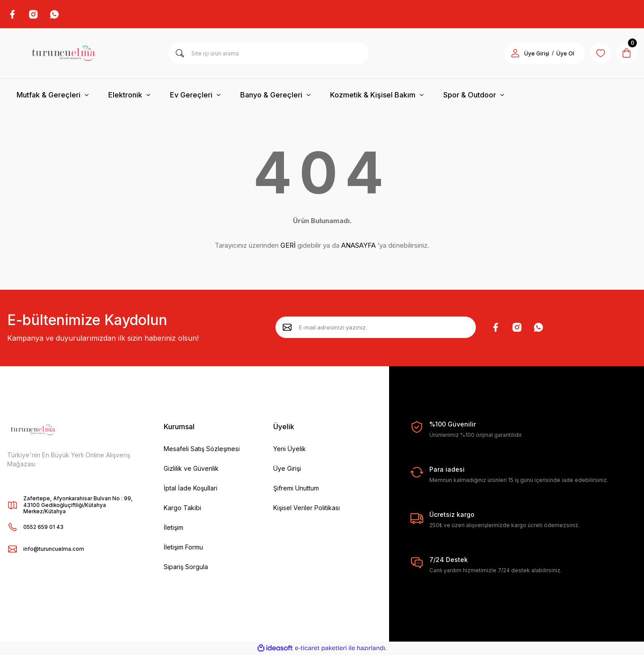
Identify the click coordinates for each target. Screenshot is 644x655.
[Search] (268, 54)
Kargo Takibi (182, 508)
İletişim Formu (183, 547)
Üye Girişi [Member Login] (535, 54)
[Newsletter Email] (376, 328)
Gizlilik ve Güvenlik (191, 469)
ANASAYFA (358, 246)
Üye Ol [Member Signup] (563, 54)
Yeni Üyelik (290, 449)
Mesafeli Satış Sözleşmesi (202, 449)
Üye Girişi (287, 469)
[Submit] (287, 328)
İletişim (174, 528)
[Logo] (64, 54)
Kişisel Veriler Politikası (307, 508)
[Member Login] (513, 54)
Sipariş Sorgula (186, 567)
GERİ (288, 246)
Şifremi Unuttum (296, 488)
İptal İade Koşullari (191, 488)
